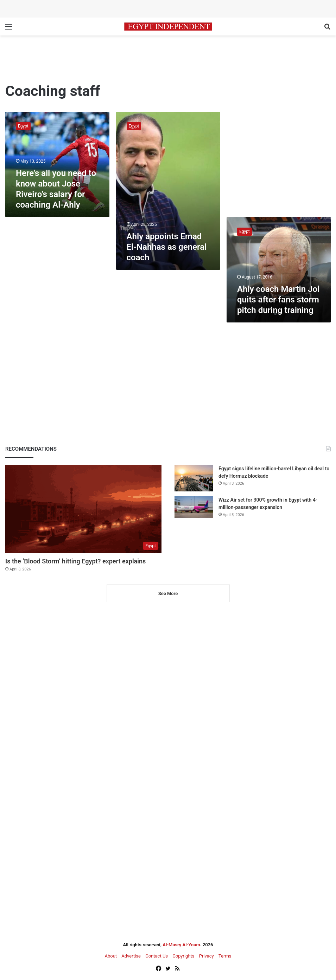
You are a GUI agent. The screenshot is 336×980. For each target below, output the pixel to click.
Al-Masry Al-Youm (181, 945)
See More (168, 593)
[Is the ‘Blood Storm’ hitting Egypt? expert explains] (83, 509)
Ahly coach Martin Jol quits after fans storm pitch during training (278, 300)
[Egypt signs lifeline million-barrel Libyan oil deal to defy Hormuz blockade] (194, 478)
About (111, 956)
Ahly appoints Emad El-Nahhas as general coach (167, 247)
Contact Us (157, 956)
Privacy (207, 956)
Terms (225, 956)
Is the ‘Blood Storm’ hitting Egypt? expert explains (75, 561)
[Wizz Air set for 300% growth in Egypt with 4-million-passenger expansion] (194, 507)
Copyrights (183, 956)
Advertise (131, 956)
